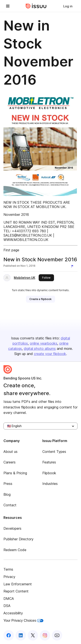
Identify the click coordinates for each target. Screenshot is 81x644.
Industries (50, 484)
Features (49, 462)
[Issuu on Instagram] (45, 635)
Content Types (54, 452)
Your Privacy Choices (23, 621)
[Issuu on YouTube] (57, 635)
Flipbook (49, 473)
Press (8, 484)
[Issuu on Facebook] (9, 635)
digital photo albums (40, 349)
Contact (10, 505)
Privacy (9, 577)
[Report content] (73, 266)
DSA (7, 606)
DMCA (9, 599)
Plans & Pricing (15, 473)
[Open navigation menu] (8, 6)
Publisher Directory (18, 539)
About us (10, 452)
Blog (7, 494)
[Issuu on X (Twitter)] (33, 635)
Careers (10, 462)
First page (11, 250)
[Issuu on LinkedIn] (21, 635)
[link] (68, 6)
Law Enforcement (18, 584)
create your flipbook (50, 354)
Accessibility (13, 613)
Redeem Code (15, 550)
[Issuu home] (36, 6)
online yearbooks (44, 343)
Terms (8, 569)
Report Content (16, 591)
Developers (12, 528)
